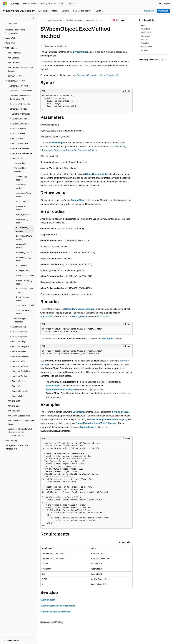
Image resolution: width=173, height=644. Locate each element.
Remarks (144, 40)
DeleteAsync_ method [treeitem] (22, 221)
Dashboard (163, 11)
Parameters (145, 29)
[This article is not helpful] (166, 59)
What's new (149, 11)
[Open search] (160, 4)
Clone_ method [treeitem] (23, 201)
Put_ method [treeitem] (22, 266)
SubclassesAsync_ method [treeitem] (24, 312)
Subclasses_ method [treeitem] (25, 305)
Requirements (146, 47)
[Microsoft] (5, 4)
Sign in (167, 4)
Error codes (145, 36)
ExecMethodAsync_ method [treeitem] (25, 238)
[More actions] (130, 20)
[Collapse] (33, 18)
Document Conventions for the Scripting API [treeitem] (21, 97)
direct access (104, 317)
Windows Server (55, 20)
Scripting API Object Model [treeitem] (21, 91)
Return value (146, 33)
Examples (145, 43)
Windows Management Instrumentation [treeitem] (15, 31)
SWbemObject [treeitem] (20, 163)
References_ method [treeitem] (25, 276)
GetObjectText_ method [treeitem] (23, 246)
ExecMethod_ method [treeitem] (22, 229)
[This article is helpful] (162, 59)
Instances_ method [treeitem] (24, 252)
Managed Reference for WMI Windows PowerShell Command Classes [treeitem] (20, 432)
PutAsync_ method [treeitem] (24, 271)
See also (144, 50)
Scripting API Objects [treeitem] (21, 114)
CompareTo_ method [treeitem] (22, 208)
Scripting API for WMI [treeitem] (19, 86)
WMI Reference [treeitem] (14, 53)
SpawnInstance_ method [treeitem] (23, 299)
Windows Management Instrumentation (83, 20)
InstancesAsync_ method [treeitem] (23, 259)
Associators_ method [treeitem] (22, 186)
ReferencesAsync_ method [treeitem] (24, 282)
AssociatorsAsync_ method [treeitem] (24, 195)
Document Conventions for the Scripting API (98, 75)
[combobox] (19, 24)
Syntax (144, 25)
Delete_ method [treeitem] (23, 215)
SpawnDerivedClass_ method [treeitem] (25, 290)
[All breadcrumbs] (43, 20)
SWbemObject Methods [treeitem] (22, 178)
